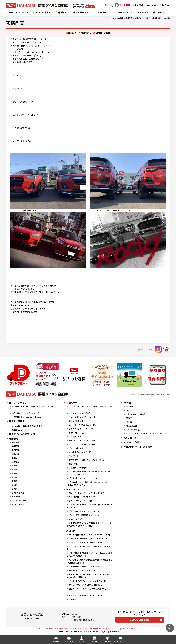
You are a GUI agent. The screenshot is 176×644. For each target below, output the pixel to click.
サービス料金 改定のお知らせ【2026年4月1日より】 (90, 535)
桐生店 (14, 458)
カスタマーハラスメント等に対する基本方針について (147, 434)
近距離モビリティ (19, 430)
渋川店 (14, 477)
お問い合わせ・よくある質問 (138, 447)
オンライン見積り (69, 641)
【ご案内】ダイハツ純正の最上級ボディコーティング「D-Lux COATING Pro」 (89, 484)
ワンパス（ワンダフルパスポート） (83, 417)
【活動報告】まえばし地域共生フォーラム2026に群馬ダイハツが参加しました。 (89, 554)
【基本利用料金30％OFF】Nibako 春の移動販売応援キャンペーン (89, 506)
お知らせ (142, 12)
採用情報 (130, 422)
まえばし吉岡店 (18, 493)
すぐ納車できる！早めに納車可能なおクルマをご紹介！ (31, 408)
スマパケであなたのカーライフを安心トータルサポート (89, 408)
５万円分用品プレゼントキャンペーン (84, 497)
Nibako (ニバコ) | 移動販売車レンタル (27, 426)
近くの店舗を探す (19, 504)
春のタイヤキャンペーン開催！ (81, 501)
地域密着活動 (131, 426)
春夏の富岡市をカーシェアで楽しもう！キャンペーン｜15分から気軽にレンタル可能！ (89, 524)
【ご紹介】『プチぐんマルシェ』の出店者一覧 (87, 581)
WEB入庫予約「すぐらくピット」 (82, 452)
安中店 (14, 489)
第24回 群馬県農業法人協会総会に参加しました (88, 538)
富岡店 (14, 485)
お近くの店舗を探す (140, 620)
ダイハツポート (75, 456)
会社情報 (158, 12)
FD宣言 (129, 418)
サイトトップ (110, 18)
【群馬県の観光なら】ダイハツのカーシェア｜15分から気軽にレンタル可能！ (89, 473)
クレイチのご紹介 (76, 421)
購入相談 (82, 641)
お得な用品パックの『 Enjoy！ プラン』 (28, 413)
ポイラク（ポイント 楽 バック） (82, 429)
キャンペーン (124, 12)
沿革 (128, 410)
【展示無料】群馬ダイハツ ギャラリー (84, 566)
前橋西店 (129, 18)
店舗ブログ (139, 18)
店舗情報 (60, 12)
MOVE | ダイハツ (76, 519)
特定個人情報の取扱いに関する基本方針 (70, 628)
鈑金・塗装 (73, 464)
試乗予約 (56, 641)
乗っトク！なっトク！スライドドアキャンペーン (88, 493)
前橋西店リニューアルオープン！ (82, 570)
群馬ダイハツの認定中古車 (22, 434)
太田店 (14, 466)
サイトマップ (115, 628)
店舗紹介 (72, 33)
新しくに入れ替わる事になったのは (158, 18)
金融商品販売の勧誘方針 (136, 414)
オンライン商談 (131, 442)
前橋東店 (15, 442)
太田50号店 (16, 469)
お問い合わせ (165, 5)
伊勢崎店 (15, 462)
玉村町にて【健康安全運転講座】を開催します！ (89, 542)
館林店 (14, 473)
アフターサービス (102, 12)
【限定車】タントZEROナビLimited (27, 417)
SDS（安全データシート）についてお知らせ (87, 595)
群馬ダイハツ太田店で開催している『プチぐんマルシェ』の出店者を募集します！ (89, 576)
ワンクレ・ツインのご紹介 (80, 413)
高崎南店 (15, 450)
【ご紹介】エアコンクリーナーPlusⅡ (84, 478)
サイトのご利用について (130, 628)
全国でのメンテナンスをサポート (82, 440)
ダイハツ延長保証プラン (79, 448)
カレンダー (90, 7)
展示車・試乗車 (41, 12)
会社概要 (130, 406)
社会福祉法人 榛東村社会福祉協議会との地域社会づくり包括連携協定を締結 (89, 561)
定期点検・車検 (75, 436)
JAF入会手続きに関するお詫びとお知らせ (86, 585)
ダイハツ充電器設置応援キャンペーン (84, 515)
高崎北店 (15, 454)
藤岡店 (14, 481)
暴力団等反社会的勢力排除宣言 (97, 628)
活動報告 (72, 599)
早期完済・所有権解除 (78, 468)
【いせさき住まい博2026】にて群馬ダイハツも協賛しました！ (89, 548)
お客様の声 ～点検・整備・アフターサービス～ (89, 460)
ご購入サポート (79, 12)
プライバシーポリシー (45, 628)
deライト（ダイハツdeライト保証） (84, 425)
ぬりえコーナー (131, 438)
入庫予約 (95, 641)
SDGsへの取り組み (134, 430)
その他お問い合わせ (120, 641)
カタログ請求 (138, 5)
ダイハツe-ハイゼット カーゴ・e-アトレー (86, 511)
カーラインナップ (18, 12)
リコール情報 (151, 5)
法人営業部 (16, 497)
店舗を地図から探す (20, 501)
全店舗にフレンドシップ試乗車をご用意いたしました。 (88, 590)
